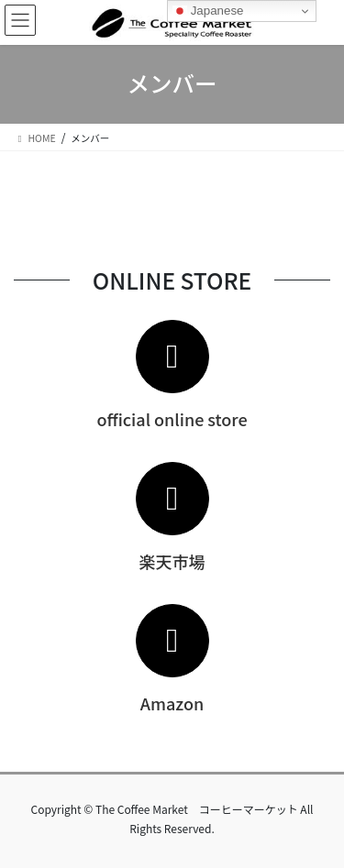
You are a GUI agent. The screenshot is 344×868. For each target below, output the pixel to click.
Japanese (208, 11)
